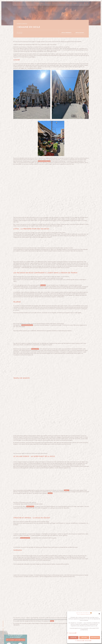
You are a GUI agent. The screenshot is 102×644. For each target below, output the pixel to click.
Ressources (69, 3)
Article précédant (66, 33)
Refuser (84, 638)
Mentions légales (88, 641)
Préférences (95, 638)
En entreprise (62, 3)
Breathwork (55, 3)
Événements (48, 3)
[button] (99, 614)
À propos (75, 3)
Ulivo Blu (43, 458)
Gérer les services (72, 633)
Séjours (42, 3)
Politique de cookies (80, 641)
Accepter (73, 638)
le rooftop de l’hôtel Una (44, 161)
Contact (81, 3)
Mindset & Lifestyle (22, 24)
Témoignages (3, 632)
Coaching (37, 3)
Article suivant (80, 33)
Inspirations (3, 624)
